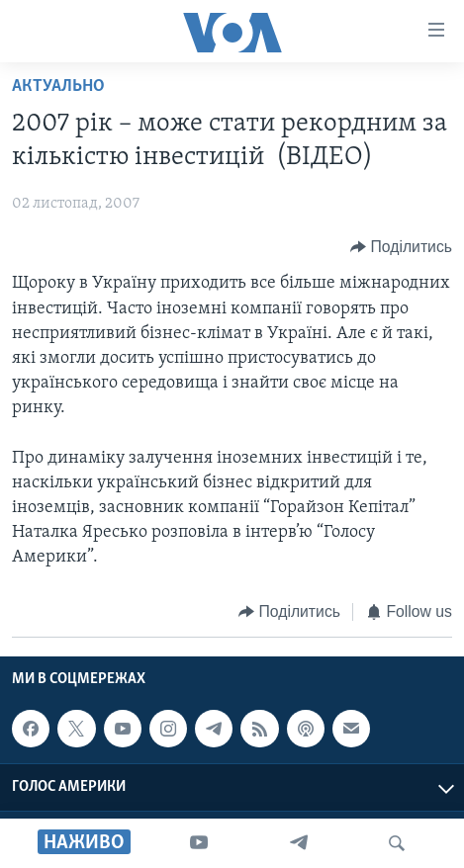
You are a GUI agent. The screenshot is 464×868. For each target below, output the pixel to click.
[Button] (401, 247)
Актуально (58, 87)
